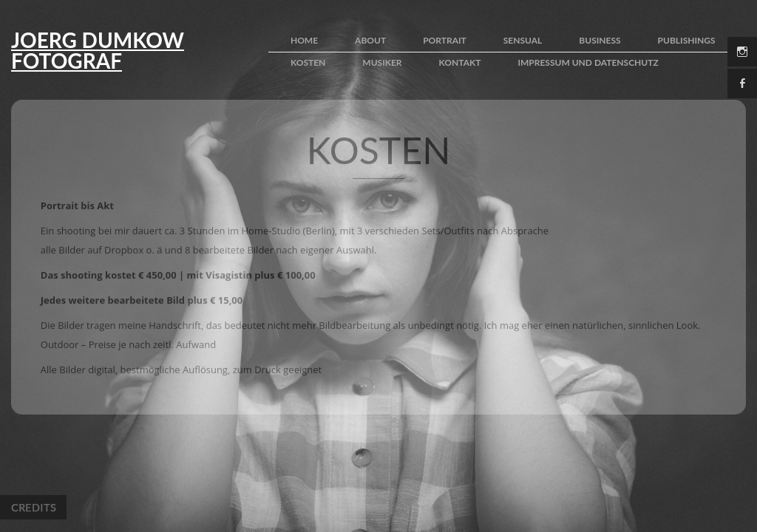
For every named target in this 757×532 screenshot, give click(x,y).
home (304, 40)
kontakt (460, 62)
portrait (445, 40)
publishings (687, 40)
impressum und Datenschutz (588, 62)
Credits (33, 507)
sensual (523, 40)
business (600, 40)
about (370, 40)
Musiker (382, 62)
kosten (308, 62)
